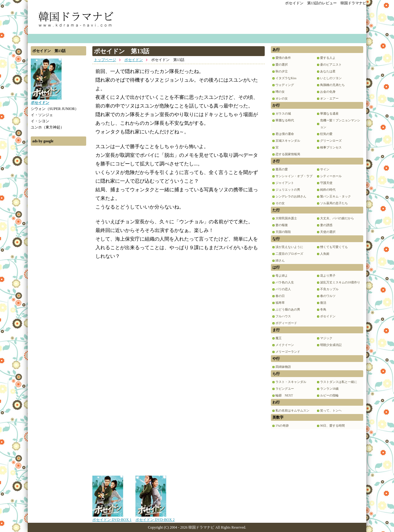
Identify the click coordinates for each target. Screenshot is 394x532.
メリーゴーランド (288, 352)
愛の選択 (282, 65)
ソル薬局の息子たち (334, 203)
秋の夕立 (282, 71)
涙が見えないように (289, 247)
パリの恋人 (283, 289)
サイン (325, 169)
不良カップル (329, 289)
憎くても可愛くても (334, 247)
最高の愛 (282, 169)
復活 (323, 303)
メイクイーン (285, 345)
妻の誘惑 (326, 225)
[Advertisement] (58, 241)
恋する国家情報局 (288, 154)
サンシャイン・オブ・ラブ (294, 176)
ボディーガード (286, 323)
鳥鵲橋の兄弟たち (332, 85)
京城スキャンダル (288, 141)
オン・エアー (329, 98)
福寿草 (280, 303)
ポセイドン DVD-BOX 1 (112, 518)
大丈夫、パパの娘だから (337, 218)
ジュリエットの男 (288, 190)
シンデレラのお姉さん (291, 196)
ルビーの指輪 (329, 395)
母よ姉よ (282, 276)
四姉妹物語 (283, 367)
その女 (280, 203)
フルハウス (283, 316)
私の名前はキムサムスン (292, 410)
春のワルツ (328, 296)
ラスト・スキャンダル (291, 382)
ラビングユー (285, 389)
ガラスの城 (283, 114)
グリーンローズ (331, 141)
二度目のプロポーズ (289, 254)
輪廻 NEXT (284, 395)
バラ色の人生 (285, 282)
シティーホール (331, 176)
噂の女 (280, 92)
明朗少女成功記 (331, 345)
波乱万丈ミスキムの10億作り (340, 282)
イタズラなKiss (286, 78)
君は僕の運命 (285, 134)
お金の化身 (328, 92)
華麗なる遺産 (329, 114)
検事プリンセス (331, 147)
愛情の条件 (283, 58)
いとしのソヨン (331, 78)
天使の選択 (328, 232)
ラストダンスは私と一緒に (339, 382)
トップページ (105, 60)
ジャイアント (285, 183)
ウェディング (285, 85)
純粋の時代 (328, 190)
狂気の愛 (326, 134)
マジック (326, 338)
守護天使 (326, 183)
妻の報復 (282, 225)
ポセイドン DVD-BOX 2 (155, 518)
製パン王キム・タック (336, 196)
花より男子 (328, 276)
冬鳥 (323, 309)
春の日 (280, 296)
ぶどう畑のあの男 (288, 309)
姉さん (280, 260)
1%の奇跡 (282, 426)
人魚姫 (325, 254)
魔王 (279, 338)
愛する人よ (328, 58)
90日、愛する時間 (332, 426)
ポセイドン (134, 60)
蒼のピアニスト (331, 65)
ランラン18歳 (329, 389)
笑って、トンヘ (331, 410)
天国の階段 (283, 232)
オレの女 (282, 98)
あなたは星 (328, 71)
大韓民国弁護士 (286, 218)
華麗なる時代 (285, 120)
